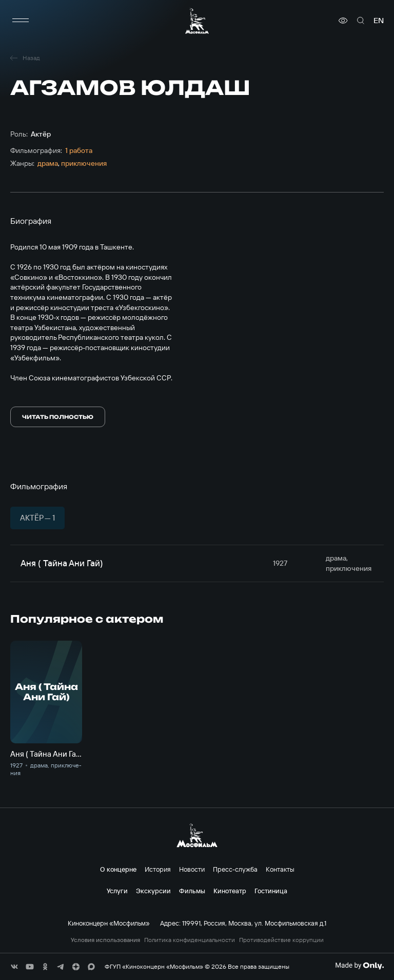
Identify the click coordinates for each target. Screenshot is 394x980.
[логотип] (197, 21)
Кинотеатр (230, 891)
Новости (192, 869)
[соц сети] (14, 967)
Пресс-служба (235, 869)
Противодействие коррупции (281, 940)
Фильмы (192, 891)
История (158, 869)
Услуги (117, 891)
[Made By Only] (359, 966)
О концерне (118, 869)
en (379, 21)
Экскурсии (153, 891)
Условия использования (105, 940)
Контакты (280, 869)
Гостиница (271, 891)
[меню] (21, 21)
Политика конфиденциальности (190, 940)
